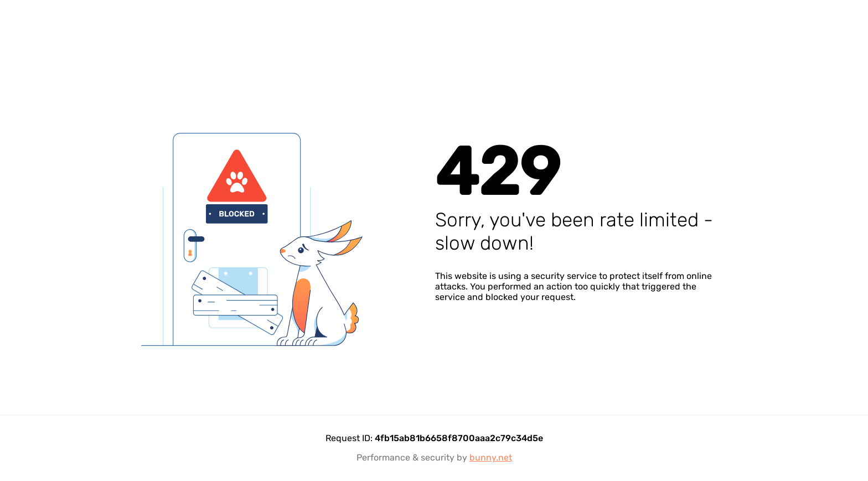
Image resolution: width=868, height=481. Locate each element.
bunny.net (491, 457)
